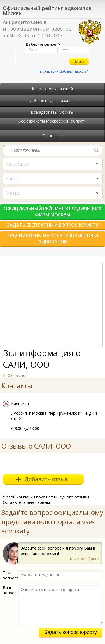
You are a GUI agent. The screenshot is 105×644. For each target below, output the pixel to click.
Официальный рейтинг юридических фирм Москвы (53, 212)
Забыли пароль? (74, 71)
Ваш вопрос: (10, 590)
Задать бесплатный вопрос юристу (53, 225)
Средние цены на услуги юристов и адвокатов (53, 238)
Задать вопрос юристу (71, 632)
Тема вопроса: (10, 575)
